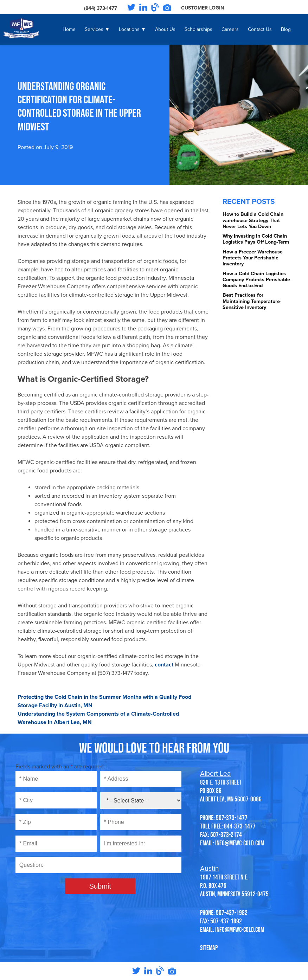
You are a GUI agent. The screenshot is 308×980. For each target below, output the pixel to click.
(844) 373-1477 (101, 8)
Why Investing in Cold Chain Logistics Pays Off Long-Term (256, 239)
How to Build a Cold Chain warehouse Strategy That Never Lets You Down (253, 220)
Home (69, 29)
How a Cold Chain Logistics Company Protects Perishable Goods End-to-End (256, 280)
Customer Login (203, 8)
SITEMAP (209, 948)
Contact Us (260, 29)
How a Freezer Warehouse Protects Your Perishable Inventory (253, 258)
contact (164, 665)
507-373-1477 (232, 818)
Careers (230, 29)
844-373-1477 (240, 826)
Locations (129, 29)
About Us (165, 29)
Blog (286, 29)
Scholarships (198, 29)
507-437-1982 (232, 913)
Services (94, 29)
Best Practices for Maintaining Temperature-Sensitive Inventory (252, 301)
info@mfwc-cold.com (240, 843)
